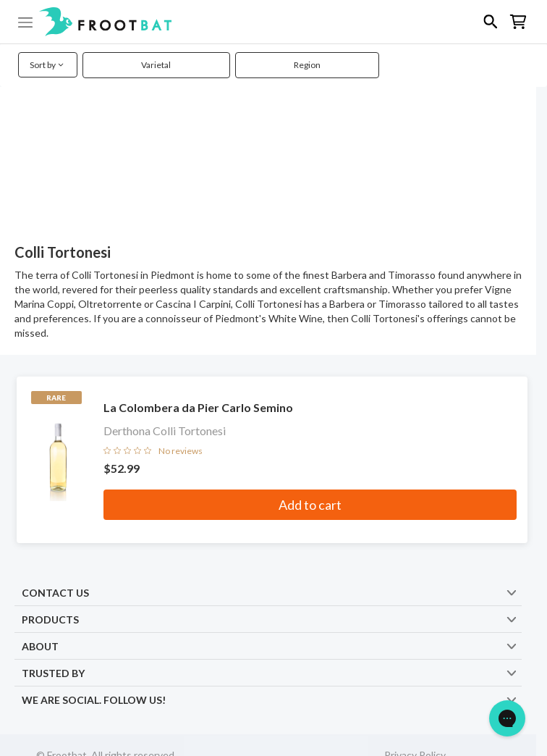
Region (307, 65)
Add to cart (310, 505)
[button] (273, 22)
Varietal (156, 65)
